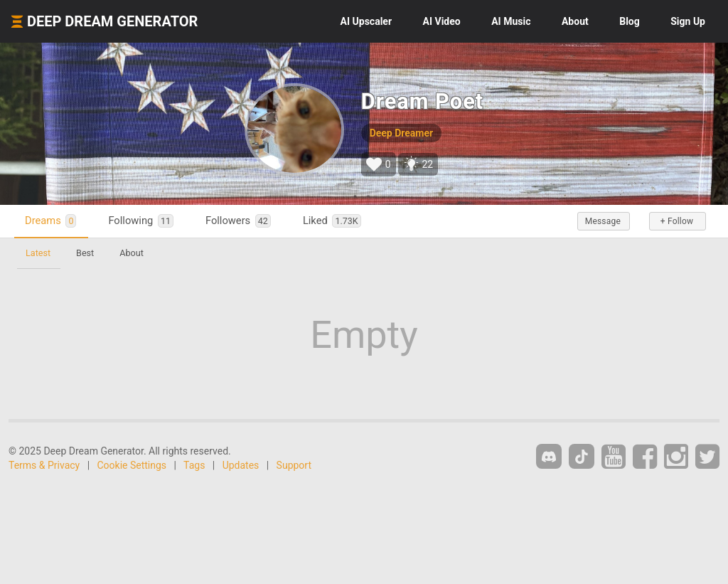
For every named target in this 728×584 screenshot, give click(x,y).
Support (294, 465)
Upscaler (366, 21)
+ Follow (677, 221)
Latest (38, 253)
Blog (630, 21)
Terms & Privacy (44, 465)
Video (442, 21)
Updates (241, 465)
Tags (194, 465)
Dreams (50, 221)
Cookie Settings (132, 465)
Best (85, 253)
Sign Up (688, 21)
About (575, 21)
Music (511, 21)
